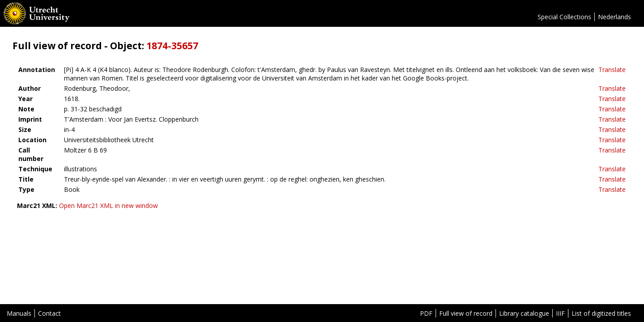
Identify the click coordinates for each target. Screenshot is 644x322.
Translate (612, 70)
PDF (426, 313)
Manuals (19, 313)
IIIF (560, 313)
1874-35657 (172, 46)
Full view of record (466, 313)
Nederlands (614, 17)
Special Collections (564, 17)
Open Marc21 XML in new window (108, 205)
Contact (49, 313)
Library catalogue (524, 313)
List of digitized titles (601, 313)
